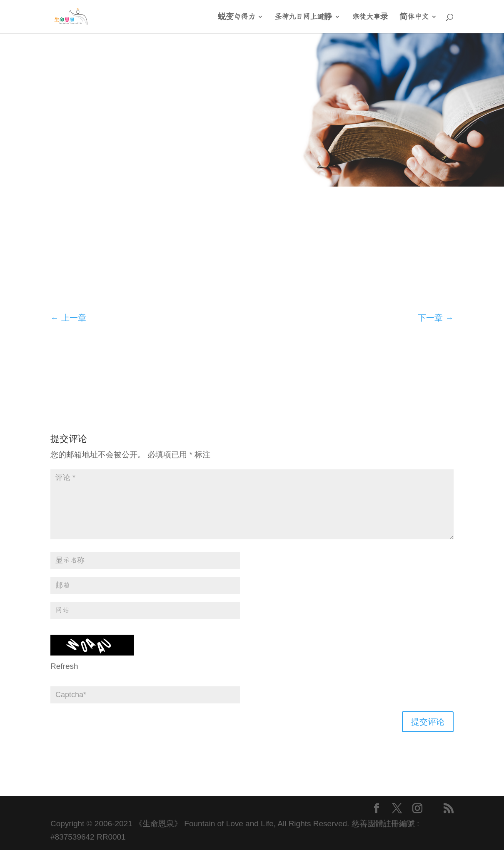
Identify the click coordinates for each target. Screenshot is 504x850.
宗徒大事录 (370, 17)
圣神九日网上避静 (303, 17)
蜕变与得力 (236, 17)
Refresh (64, 666)
